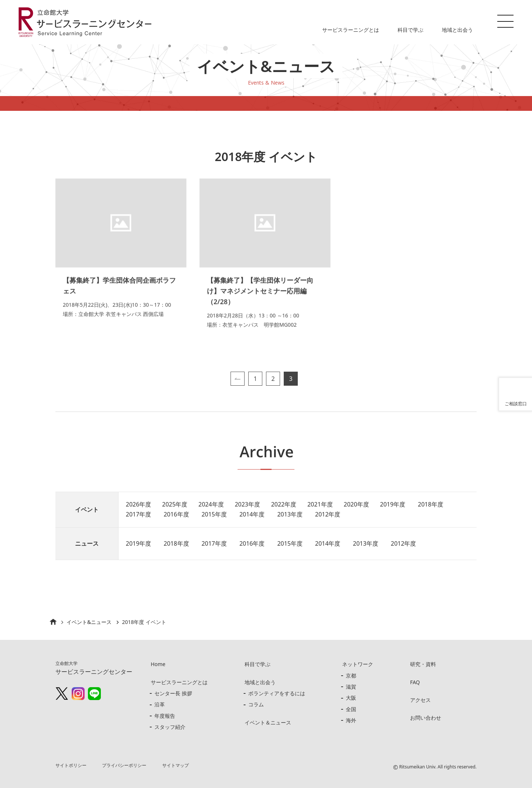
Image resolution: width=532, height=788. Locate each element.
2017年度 (139, 514)
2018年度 (432, 504)
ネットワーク (358, 664)
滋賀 (351, 687)
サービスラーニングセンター (94, 668)
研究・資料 (423, 664)
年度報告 (165, 716)
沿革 (160, 704)
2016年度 (176, 514)
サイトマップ (175, 765)
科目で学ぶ (410, 30)
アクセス (420, 700)
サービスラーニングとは (351, 30)
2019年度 (394, 504)
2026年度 (139, 504)
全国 (351, 709)
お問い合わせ (426, 718)
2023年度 (248, 504)
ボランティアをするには (277, 693)
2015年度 (214, 514)
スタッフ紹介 (170, 727)
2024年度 (212, 504)
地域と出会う (457, 30)
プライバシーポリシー (125, 765)
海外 (351, 720)
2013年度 (291, 514)
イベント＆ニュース (268, 722)
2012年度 (328, 514)
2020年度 (357, 504)
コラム (256, 704)
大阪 (351, 698)
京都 (351, 676)
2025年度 (175, 504)
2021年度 (321, 504)
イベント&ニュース (89, 622)
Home (158, 664)
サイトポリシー (71, 765)
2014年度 (253, 514)
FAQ (415, 682)
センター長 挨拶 (173, 693)
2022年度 (284, 504)
